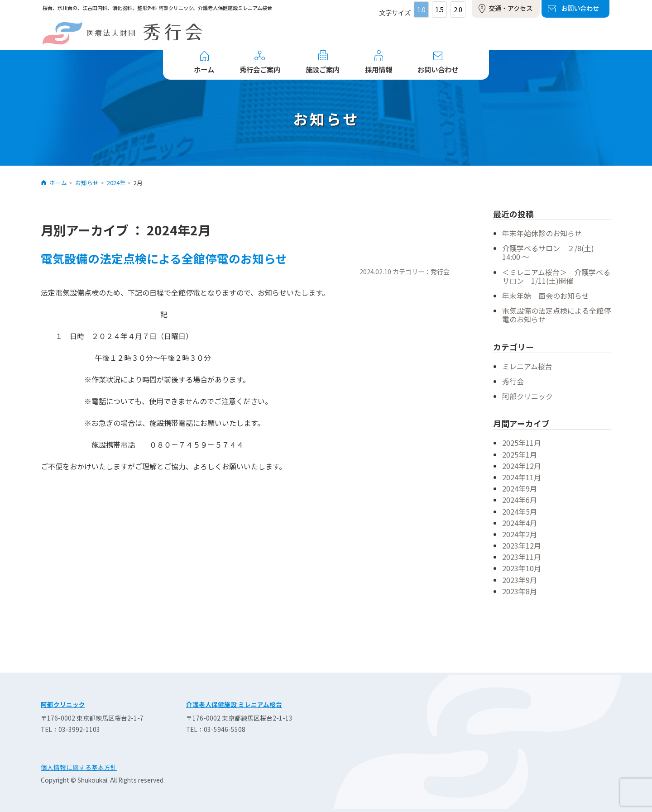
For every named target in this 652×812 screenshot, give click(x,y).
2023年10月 (522, 568)
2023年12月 (522, 545)
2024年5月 (520, 511)
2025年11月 (522, 443)
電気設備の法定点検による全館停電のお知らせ (164, 258)
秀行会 (513, 381)
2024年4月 (520, 523)
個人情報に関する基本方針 (79, 767)
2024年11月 (522, 477)
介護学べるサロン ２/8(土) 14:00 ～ (552, 252)
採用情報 (379, 69)
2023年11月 (522, 557)
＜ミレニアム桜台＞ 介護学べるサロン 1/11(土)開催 (556, 276)
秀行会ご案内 (260, 69)
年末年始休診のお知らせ (542, 233)
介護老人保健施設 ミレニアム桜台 (234, 704)
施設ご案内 (323, 69)
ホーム (204, 69)
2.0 (458, 9)
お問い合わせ (580, 8)
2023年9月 (520, 580)
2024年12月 (522, 466)
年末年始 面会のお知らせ (546, 296)
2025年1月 (520, 454)
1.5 (439, 9)
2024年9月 (520, 488)
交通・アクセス (511, 8)
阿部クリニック (527, 396)
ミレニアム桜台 (527, 366)
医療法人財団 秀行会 (122, 33)
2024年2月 (520, 534)
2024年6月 (520, 500)
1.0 (421, 9)
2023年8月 (520, 591)
